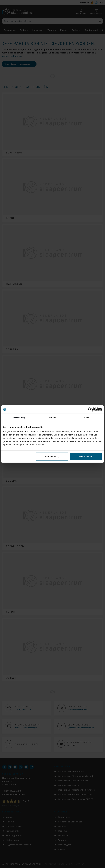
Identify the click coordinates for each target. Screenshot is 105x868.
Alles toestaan (86, 456)
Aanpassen (52, 456)
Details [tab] (52, 417)
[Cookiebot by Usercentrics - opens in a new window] (90, 410)
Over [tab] (87, 417)
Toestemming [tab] (18, 417)
